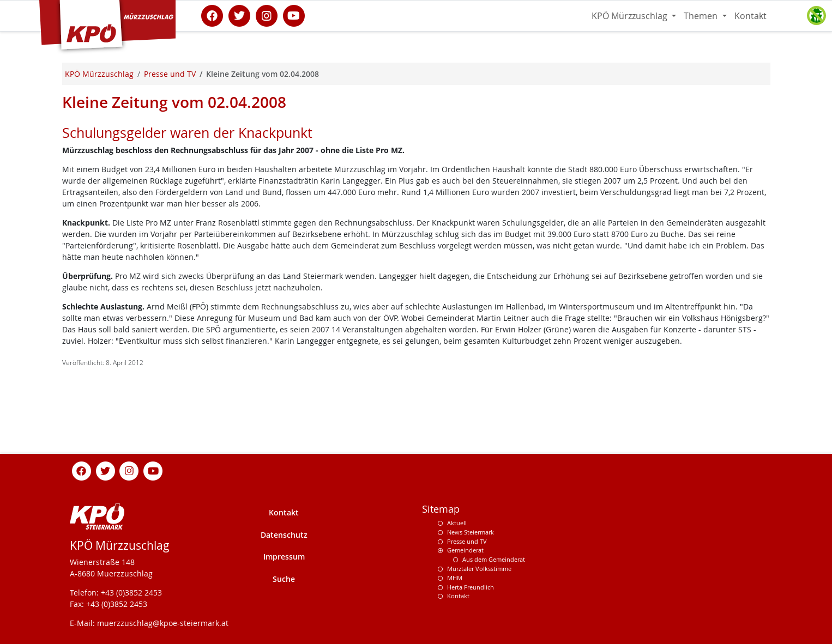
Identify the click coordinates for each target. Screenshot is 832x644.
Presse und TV (467, 541)
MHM (455, 578)
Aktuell (457, 523)
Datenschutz (284, 535)
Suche (284, 579)
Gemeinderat (465, 550)
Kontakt (750, 16)
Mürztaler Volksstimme (479, 569)
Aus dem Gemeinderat (494, 559)
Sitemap (441, 509)
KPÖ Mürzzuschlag (631, 16)
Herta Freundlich (471, 587)
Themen (702, 16)
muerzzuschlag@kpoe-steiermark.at (163, 623)
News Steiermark (471, 532)
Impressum (284, 557)
